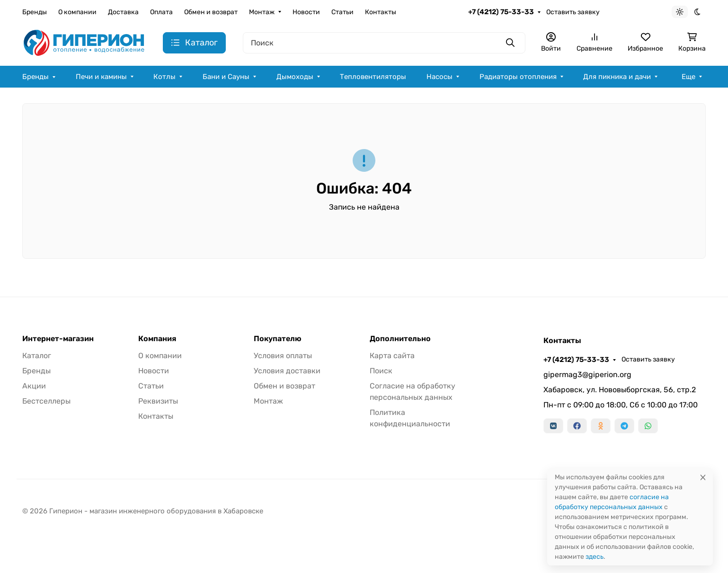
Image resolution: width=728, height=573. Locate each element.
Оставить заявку (573, 12)
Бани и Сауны (226, 77)
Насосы (439, 77)
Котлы (164, 77)
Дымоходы (295, 77)
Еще (688, 77)
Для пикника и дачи (617, 77)
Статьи (342, 12)
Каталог (37, 356)
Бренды (35, 12)
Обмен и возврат (211, 12)
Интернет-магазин (58, 339)
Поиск (381, 371)
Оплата (161, 12)
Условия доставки (287, 371)
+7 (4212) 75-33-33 (501, 12)
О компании (77, 12)
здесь (595, 557)
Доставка (123, 12)
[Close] (703, 477)
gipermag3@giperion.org (587, 375)
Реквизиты (158, 401)
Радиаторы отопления (518, 77)
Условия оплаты (283, 356)
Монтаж (262, 12)
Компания (157, 339)
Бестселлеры (46, 401)
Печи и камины (101, 77)
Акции (34, 386)
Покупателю (278, 339)
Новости (306, 12)
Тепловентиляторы (373, 77)
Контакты (381, 12)
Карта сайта (392, 356)
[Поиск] (384, 43)
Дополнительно (400, 339)
